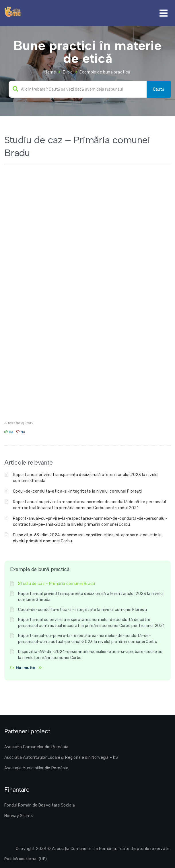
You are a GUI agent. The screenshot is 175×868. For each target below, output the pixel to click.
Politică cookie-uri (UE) (26, 859)
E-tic (68, 72)
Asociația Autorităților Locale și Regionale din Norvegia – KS (61, 757)
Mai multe (26, 668)
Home (50, 72)
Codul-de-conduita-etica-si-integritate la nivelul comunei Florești (77, 491)
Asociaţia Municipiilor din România (36, 768)
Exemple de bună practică (105, 72)
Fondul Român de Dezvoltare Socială (40, 805)
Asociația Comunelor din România (36, 747)
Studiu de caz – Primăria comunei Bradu (57, 584)
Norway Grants (19, 816)
